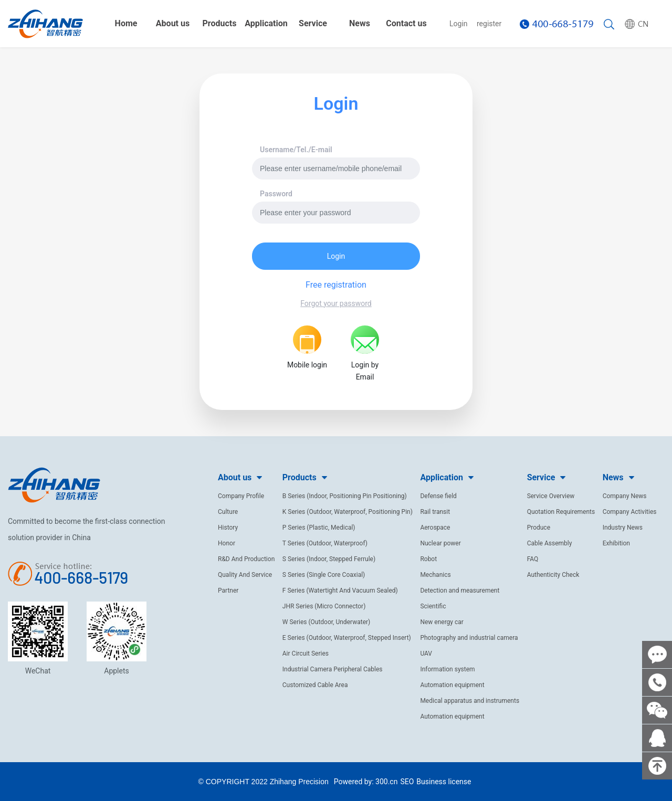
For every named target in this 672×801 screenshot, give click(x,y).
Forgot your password (336, 303)
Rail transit (435, 512)
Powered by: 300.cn (366, 782)
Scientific (433, 606)
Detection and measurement (460, 591)
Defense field (438, 496)
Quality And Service (245, 575)
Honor (227, 543)
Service (313, 23)
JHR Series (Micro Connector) (324, 606)
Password (276, 194)
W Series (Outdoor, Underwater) (326, 622)
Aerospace (435, 528)
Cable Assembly (550, 543)
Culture (228, 512)
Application (266, 23)
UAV (426, 654)
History (228, 528)
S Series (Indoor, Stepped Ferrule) (329, 559)
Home (126, 23)
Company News (625, 496)
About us (173, 23)
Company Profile (241, 496)
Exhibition (616, 543)
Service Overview (551, 496)
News (360, 23)
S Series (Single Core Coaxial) (324, 575)
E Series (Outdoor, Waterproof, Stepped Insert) (347, 638)
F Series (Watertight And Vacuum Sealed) (340, 591)
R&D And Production (246, 559)
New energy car (442, 622)
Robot (428, 559)
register (489, 24)
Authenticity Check (553, 575)
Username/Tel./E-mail (296, 150)
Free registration (336, 285)
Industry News (623, 528)
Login (459, 24)
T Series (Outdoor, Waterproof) (325, 543)
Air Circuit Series (306, 654)
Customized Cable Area (315, 685)
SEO (407, 782)
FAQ (533, 559)
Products (220, 23)
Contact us (406, 23)
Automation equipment (452, 685)
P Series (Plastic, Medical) (319, 528)
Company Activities (630, 512)
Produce (539, 528)
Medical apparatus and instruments (470, 701)
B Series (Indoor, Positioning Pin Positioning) (345, 496)
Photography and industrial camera (469, 638)
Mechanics (435, 575)
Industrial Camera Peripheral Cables (333, 669)
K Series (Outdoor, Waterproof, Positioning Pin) (348, 512)
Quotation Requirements (561, 512)
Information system (447, 669)
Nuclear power (440, 543)
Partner (228, 591)
